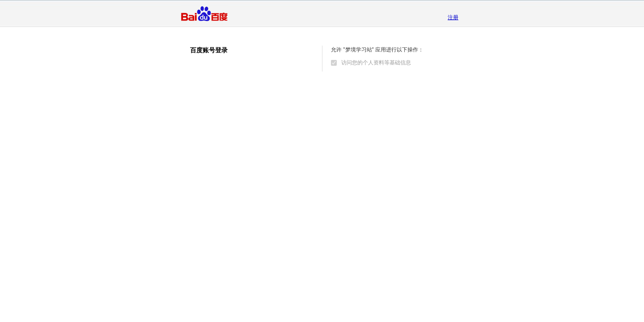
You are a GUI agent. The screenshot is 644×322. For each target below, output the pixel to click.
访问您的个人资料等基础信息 (376, 63)
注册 (453, 17)
